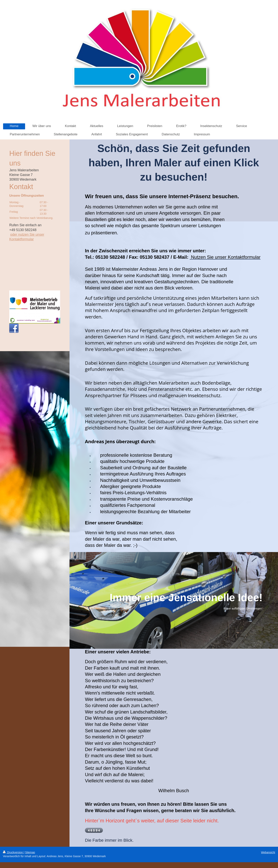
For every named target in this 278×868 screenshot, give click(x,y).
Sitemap (30, 852)
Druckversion (13, 852)
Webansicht (268, 852)
